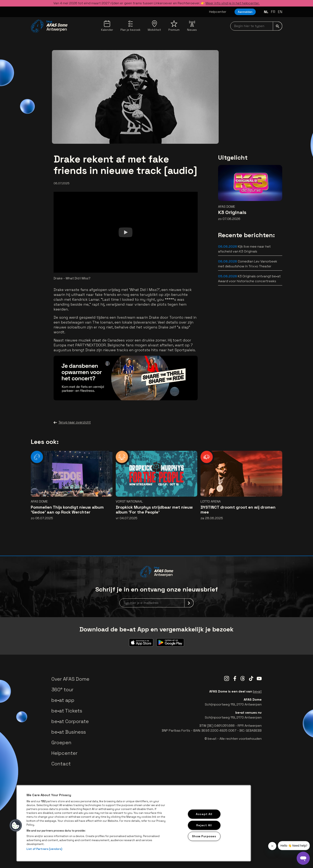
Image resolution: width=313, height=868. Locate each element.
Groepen (61, 742)
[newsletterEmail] (156, 603)
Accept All (204, 814)
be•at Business (69, 732)
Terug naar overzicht (72, 422)
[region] (134, 823)
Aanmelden (245, 12)
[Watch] (126, 232)
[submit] (278, 26)
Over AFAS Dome (70, 679)
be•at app (63, 700)
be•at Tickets (67, 711)
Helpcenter (218, 12)
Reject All (204, 825)
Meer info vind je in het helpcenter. (233, 3)
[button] (16, 825)
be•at (257, 691)
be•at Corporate (70, 721)
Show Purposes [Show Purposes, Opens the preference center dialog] (204, 836)
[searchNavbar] (256, 26)
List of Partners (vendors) (44, 849)
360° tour (62, 690)
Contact (61, 764)
